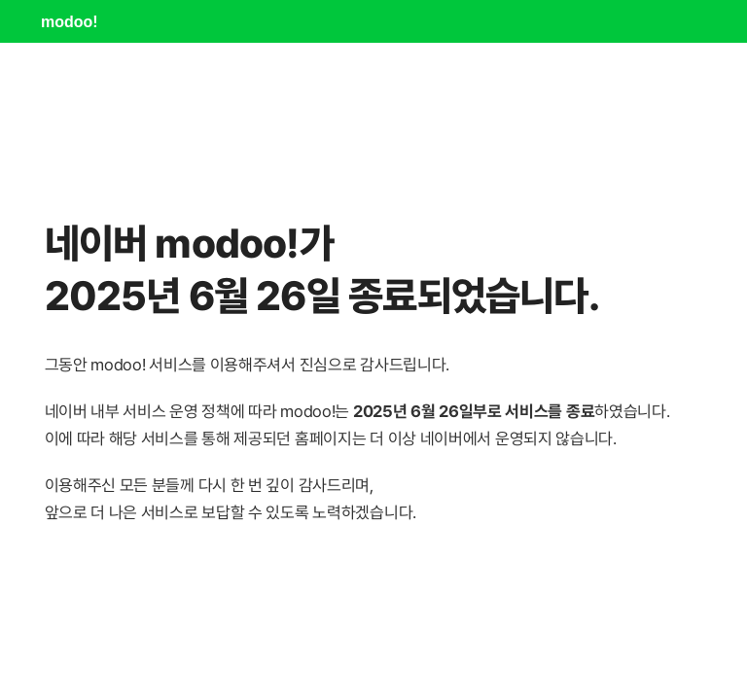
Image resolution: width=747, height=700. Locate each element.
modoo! (70, 22)
